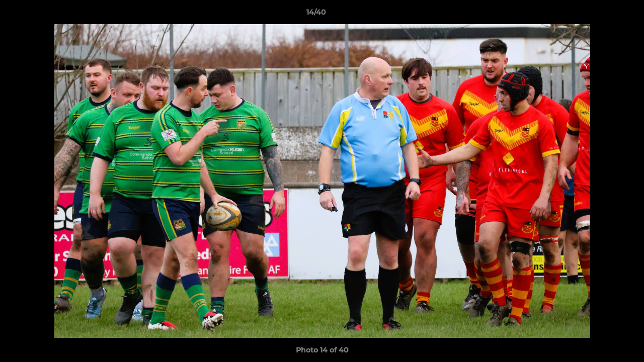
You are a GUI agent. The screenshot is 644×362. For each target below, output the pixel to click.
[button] (602, 15)
